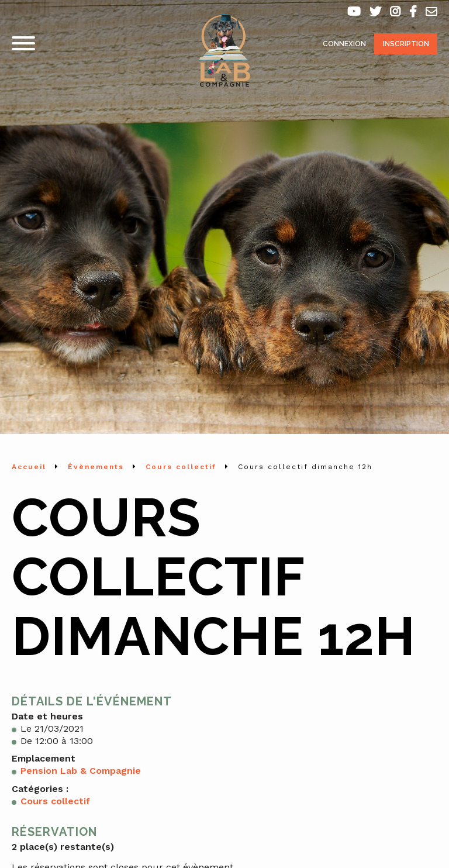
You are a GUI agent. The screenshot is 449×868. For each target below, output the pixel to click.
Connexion (344, 44)
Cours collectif (55, 801)
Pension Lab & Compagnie (81, 771)
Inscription (406, 44)
